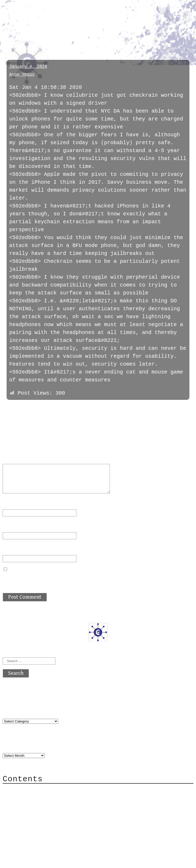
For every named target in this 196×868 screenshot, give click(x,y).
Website (14, 548)
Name (12, 503)
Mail (19, 806)
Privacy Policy (35, 822)
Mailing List (32, 814)
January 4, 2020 (28, 67)
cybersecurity (29, 35)
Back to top (20, 853)
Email (14, 525)
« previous (15, 408)
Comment (17, 457)
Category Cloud (35, 798)
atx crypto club (52, 14)
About (21, 790)
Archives (15, 745)
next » (38, 408)
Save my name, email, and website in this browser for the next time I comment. (91, 580)
